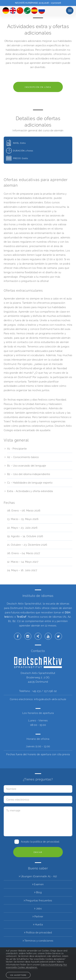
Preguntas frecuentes (38, 900)
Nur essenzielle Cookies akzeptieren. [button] (36, 966)
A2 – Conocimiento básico (23, 457)
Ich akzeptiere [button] (18, 975)
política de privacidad (46, 842)
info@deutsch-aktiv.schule (50, 699)
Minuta (70, 11)
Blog (38, 892)
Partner (38, 916)
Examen (38, 884)
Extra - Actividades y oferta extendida (30, 491)
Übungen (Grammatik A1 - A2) (38, 876)
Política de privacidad (38, 932)
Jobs (38, 908)
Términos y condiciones (38, 941)
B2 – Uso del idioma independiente (29, 474)
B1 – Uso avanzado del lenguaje (27, 466)
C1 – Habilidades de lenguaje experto (30, 483)
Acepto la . (40, 842)
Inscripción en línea (38, 87)
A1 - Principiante (17, 449)
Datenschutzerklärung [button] (51, 965)
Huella (38, 924)
